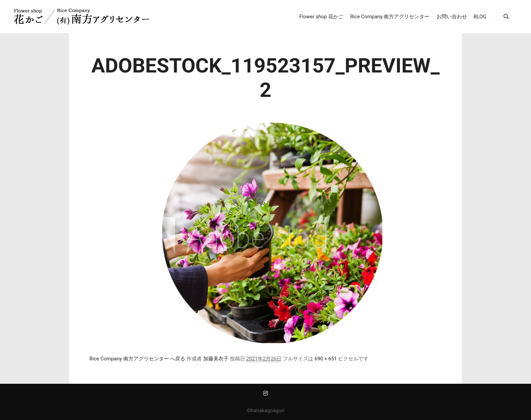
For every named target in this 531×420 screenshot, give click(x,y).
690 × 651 (326, 359)
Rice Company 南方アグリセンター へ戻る (137, 359)
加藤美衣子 (216, 359)
